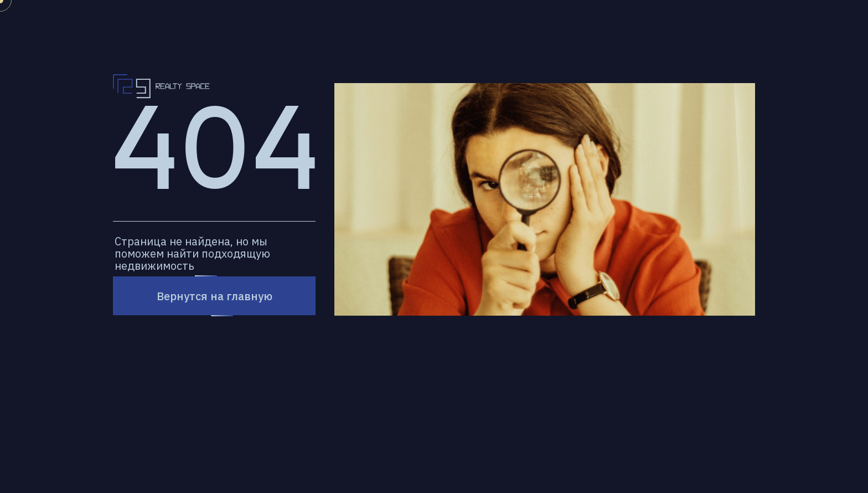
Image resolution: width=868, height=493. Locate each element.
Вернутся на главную (215, 296)
